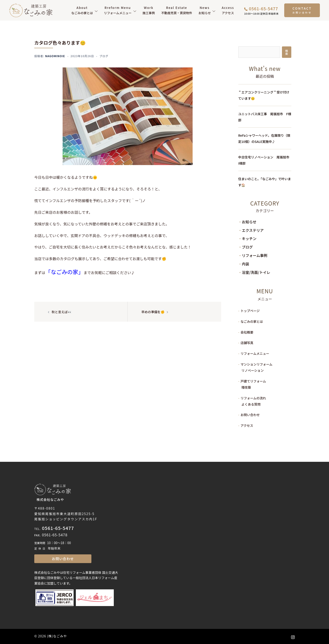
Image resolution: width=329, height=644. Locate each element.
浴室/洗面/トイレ (256, 272)
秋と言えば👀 (62, 312)
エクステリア (253, 230)
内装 (246, 264)
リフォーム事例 (255, 255)
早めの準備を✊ (153, 312)
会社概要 (247, 332)
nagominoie (55, 56)
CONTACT (302, 8)
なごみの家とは (82, 10)
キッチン (249, 238)
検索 (287, 52)
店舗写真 (247, 343)
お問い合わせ (250, 415)
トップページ (250, 311)
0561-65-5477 (58, 528)
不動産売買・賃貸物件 (177, 10)
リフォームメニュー (118, 10)
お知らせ (205, 10)
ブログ (104, 56)
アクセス (228, 10)
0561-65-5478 (55, 535)
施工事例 (149, 10)
